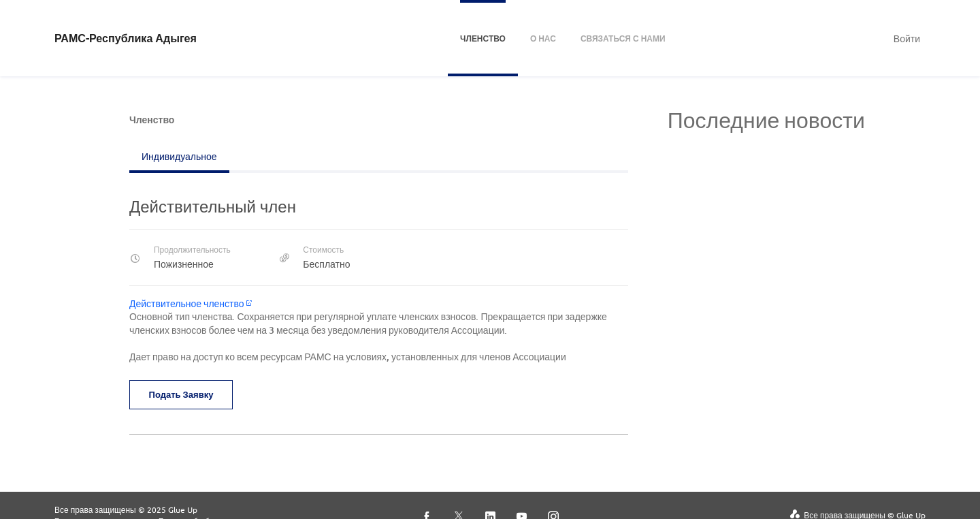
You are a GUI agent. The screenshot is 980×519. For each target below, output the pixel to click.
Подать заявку (184, 394)
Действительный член (213, 206)
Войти (907, 38)
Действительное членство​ (191, 303)
